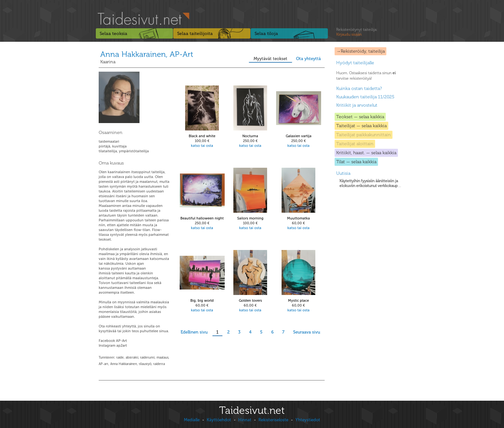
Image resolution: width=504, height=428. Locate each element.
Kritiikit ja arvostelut (357, 105)
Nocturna (250, 136)
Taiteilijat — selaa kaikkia (361, 126)
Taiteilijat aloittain (355, 144)
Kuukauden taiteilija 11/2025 (365, 97)
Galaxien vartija (299, 136)
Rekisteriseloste (273, 420)
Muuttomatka (298, 218)
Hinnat (245, 420)
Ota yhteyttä (308, 59)
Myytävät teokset (270, 59)
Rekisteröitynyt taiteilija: (357, 32)
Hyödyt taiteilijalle (355, 63)
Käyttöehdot (219, 420)
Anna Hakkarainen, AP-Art (147, 54)
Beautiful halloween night (202, 218)
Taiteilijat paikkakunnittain (364, 135)
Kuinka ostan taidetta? (359, 89)
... (370, 183)
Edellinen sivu (194, 332)
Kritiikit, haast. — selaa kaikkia (366, 153)
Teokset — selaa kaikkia (360, 117)
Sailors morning (250, 218)
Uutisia (343, 173)
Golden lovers (250, 301)
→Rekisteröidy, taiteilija (360, 51)
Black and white (202, 136)
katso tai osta (202, 146)
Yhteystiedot (308, 420)
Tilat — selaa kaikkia (356, 162)
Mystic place (298, 301)
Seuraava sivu (307, 332)
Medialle (192, 420)
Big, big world (202, 301)
